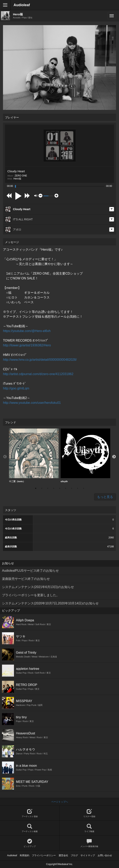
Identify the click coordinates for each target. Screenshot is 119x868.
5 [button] (60, 488)
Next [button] (114, 457)
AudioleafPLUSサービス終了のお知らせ (30, 571)
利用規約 (25, 855)
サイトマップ (88, 855)
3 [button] (48, 488)
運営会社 (63, 855)
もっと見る (105, 497)
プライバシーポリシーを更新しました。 (31, 595)
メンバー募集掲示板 (89, 843)
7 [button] (72, 488)
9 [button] (84, 488)
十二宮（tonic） (34, 456)
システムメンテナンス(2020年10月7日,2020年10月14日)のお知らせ (50, 603)
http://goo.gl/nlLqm (16, 388)
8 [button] (78, 488)
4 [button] (54, 488)
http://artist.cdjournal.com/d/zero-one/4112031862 (38, 374)
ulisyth (85, 456)
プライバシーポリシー (44, 855)
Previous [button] (5, 457)
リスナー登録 (89, 813)
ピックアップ (30, 843)
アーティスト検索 (30, 828)
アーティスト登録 (30, 813)
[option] (34, 456)
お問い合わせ (105, 855)
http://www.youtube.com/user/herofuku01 (32, 403)
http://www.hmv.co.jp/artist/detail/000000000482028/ (40, 360)
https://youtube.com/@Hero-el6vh (27, 331)
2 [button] (42, 488)
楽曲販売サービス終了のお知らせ (26, 579)
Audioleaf (22, 5)
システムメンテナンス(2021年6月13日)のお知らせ (38, 587)
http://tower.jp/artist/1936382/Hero (27, 345)
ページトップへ (60, 802)
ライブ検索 (89, 828)
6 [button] (66, 488)
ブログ (74, 855)
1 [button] (36, 488)
